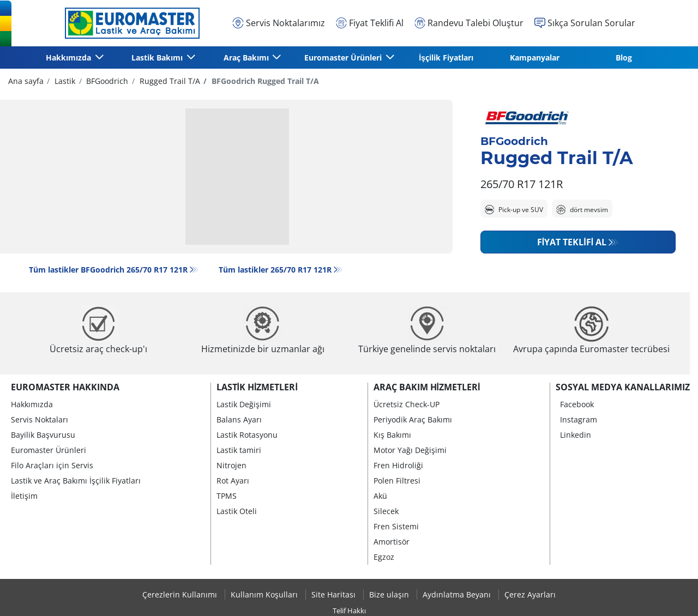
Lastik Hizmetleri (257, 387)
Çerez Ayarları (530, 594)
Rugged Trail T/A (169, 81)
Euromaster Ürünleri (49, 450)
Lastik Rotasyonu (247, 435)
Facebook (577, 404)
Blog (624, 58)
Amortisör (392, 542)
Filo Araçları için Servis (52, 465)
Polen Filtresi (397, 481)
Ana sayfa (26, 81)
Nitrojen (231, 465)
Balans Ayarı (239, 419)
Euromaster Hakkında (65, 387)
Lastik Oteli (237, 511)
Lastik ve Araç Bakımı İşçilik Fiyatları (76, 481)
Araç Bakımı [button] (247, 58)
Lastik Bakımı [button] (158, 58)
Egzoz (384, 557)
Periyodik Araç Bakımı (413, 419)
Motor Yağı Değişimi (410, 450)
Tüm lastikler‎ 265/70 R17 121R (275, 270)
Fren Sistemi (396, 526)
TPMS (227, 496)
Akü (380, 496)
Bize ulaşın (390, 594)
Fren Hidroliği (398, 465)
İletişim (24, 496)
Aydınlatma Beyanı (458, 594)
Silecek (386, 511)
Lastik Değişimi (244, 404)
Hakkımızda (32, 404)
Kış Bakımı (392, 435)
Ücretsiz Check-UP (407, 404)
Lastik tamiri (239, 450)
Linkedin (576, 435)
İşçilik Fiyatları (446, 58)
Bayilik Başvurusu (43, 435)
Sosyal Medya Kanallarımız (623, 387)
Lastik (64, 81)
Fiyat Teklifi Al (572, 242)
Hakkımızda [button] (70, 58)
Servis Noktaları (40, 419)
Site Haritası (335, 594)
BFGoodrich (106, 81)
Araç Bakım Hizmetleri (427, 387)
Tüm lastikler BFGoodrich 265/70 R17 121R (108, 270)
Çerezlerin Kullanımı (181, 594)
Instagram (579, 419)
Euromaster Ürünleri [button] (344, 58)
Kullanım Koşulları (265, 594)
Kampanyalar (535, 58)
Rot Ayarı (233, 481)
